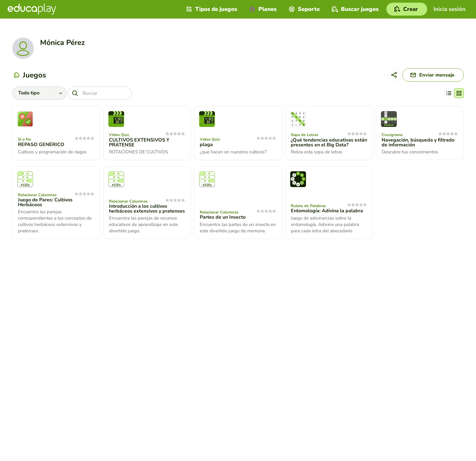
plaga (206, 145)
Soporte (303, 9)
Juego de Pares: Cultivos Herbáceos (45, 202)
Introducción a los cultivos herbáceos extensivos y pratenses (147, 209)
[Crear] (407, 9)
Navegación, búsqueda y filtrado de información (418, 142)
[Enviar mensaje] (433, 75)
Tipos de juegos (211, 9)
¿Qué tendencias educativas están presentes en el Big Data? (329, 142)
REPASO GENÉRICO (41, 145)
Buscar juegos (354, 9)
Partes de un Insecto (223, 217)
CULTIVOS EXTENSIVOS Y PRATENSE (139, 142)
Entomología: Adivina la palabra (327, 211)
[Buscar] (100, 93)
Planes (262, 9)
